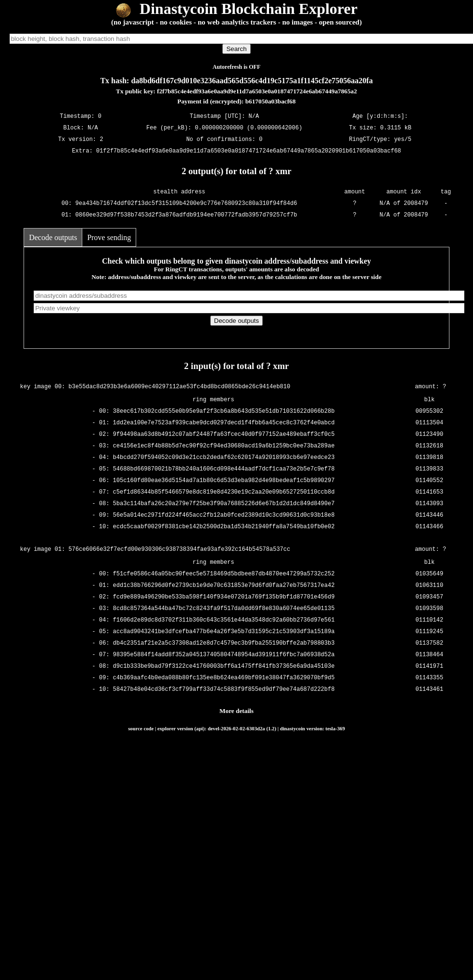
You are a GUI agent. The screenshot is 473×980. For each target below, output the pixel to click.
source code (141, 728)
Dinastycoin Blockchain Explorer (236, 9)
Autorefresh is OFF (237, 67)
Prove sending (109, 237)
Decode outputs (53, 237)
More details (236, 711)
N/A (93, 128)
